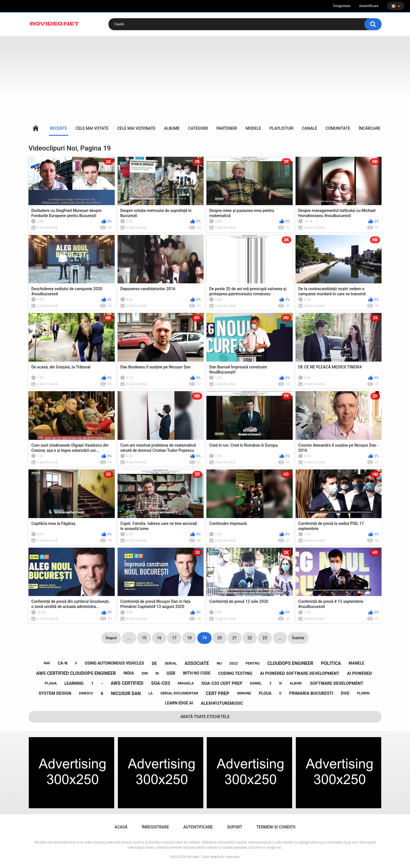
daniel (256, 683)
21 (235, 638)
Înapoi (111, 638)
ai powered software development (300, 673)
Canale (309, 128)
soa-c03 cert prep (222, 683)
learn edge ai (179, 703)
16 (159, 638)
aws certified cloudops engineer (76, 673)
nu (219, 663)
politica (331, 663)
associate (197, 663)
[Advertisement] (205, 79)
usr (171, 673)
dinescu (86, 693)
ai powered (360, 673)
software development (337, 683)
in (157, 673)
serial (171, 663)
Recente (59, 128)
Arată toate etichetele (205, 717)
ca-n (63, 663)
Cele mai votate (92, 128)
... (129, 638)
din (144, 673)
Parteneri (227, 128)
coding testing (235, 673)
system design (55, 693)
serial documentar (179, 693)
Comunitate (338, 128)
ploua (265, 693)
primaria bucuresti (311, 693)
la (150, 693)
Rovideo (193, 857)
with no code (197, 673)
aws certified (127, 683)
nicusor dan (126, 693)
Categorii (198, 128)
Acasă (36, 128)
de (154, 663)
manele (356, 663)
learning (74, 683)
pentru (253, 663)
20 (220, 638)
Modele (253, 128)
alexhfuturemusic (222, 703)
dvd (345, 693)
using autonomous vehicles (115, 663)
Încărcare (370, 128)
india (129, 673)
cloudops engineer (290, 663)
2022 (234, 663)
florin (363, 693)
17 (174, 638)
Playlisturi (282, 128)
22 (250, 638)
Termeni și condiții (276, 827)
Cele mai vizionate (136, 128)
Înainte (298, 638)
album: (296, 683)
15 (144, 638)
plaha (51, 683)
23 (265, 638)
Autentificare (369, 6)
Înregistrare (342, 6)
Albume (172, 128)
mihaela (186, 683)
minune (244, 693)
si (281, 683)
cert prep (218, 693)
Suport (235, 827)
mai (47, 663)
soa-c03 (161, 683)
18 (189, 638)
